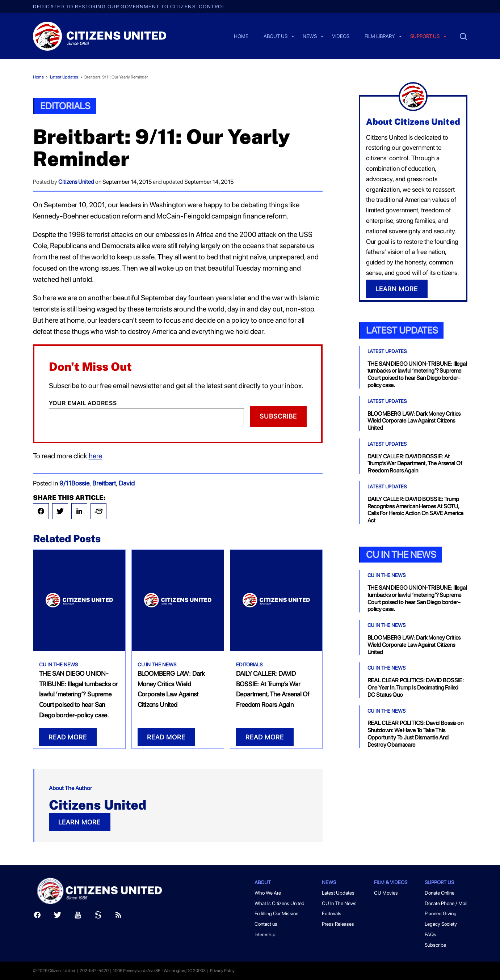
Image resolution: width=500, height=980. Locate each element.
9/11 (65, 483)
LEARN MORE (79, 822)
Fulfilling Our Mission (276, 913)
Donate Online (440, 893)
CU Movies (386, 893)
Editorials (65, 106)
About (263, 882)
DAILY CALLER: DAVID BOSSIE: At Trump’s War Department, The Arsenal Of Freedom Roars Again (415, 464)
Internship (265, 934)
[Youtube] (78, 917)
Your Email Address (83, 403)
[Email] (146, 418)
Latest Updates (64, 77)
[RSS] (118, 917)
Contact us (266, 924)
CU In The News (58, 665)
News (310, 37)
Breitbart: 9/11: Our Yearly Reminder (116, 77)
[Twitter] (58, 917)
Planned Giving (441, 913)
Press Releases (338, 924)
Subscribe (278, 416)
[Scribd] (98, 917)
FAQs (430, 934)
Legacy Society (441, 924)
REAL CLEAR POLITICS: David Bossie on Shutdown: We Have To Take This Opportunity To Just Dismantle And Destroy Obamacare (415, 734)
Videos (341, 37)
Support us (425, 37)
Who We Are (268, 893)
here (95, 456)
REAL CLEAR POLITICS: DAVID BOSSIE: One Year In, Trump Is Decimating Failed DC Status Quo (416, 688)
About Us (276, 37)
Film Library (380, 37)
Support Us (439, 882)
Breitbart (104, 483)
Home (241, 37)
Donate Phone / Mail (446, 903)
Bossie (80, 483)
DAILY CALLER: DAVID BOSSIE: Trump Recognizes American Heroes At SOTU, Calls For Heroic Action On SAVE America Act (416, 510)
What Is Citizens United (280, 903)
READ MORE (68, 737)
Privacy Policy (222, 971)
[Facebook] (37, 917)
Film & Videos (391, 882)
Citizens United (76, 182)
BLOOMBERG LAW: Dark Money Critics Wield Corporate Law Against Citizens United (414, 421)
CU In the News (401, 554)
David (127, 483)
